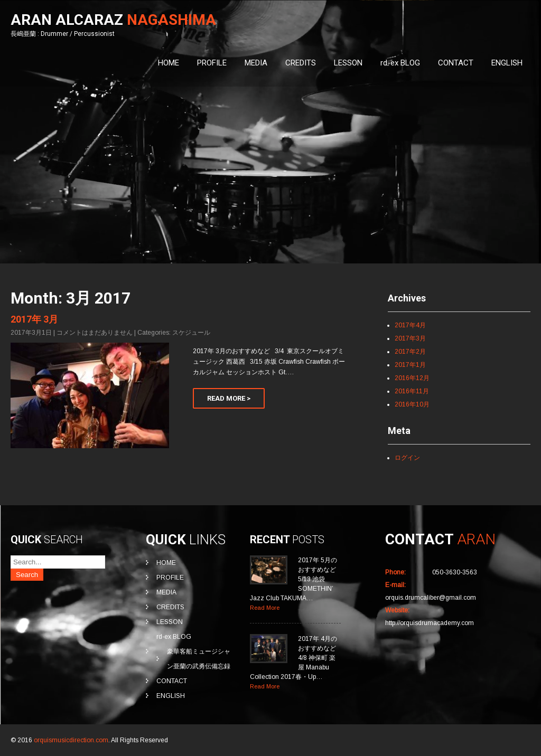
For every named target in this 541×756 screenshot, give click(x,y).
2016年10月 (412, 404)
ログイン (407, 458)
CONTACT (456, 63)
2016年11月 (412, 391)
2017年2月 (410, 352)
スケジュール (191, 333)
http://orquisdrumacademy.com (430, 623)
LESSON (348, 63)
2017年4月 (410, 325)
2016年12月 (412, 378)
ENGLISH (507, 63)
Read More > (229, 398)
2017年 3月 (34, 319)
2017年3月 (410, 338)
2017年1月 (410, 365)
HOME (169, 63)
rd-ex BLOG (400, 63)
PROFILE (212, 63)
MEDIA (256, 63)
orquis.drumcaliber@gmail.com (431, 598)
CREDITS (301, 63)
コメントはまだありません (95, 333)
